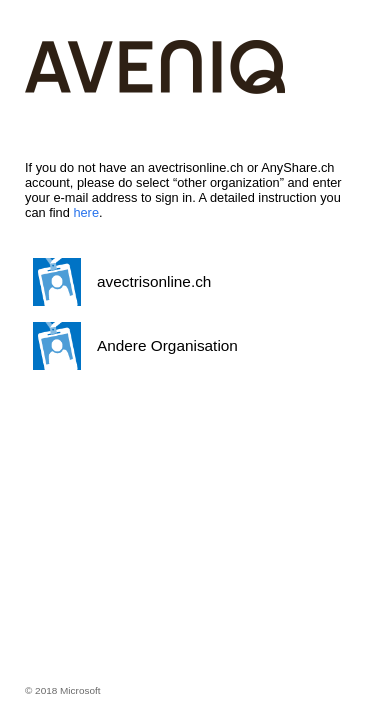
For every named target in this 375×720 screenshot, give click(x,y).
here (86, 212)
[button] (183, 282)
